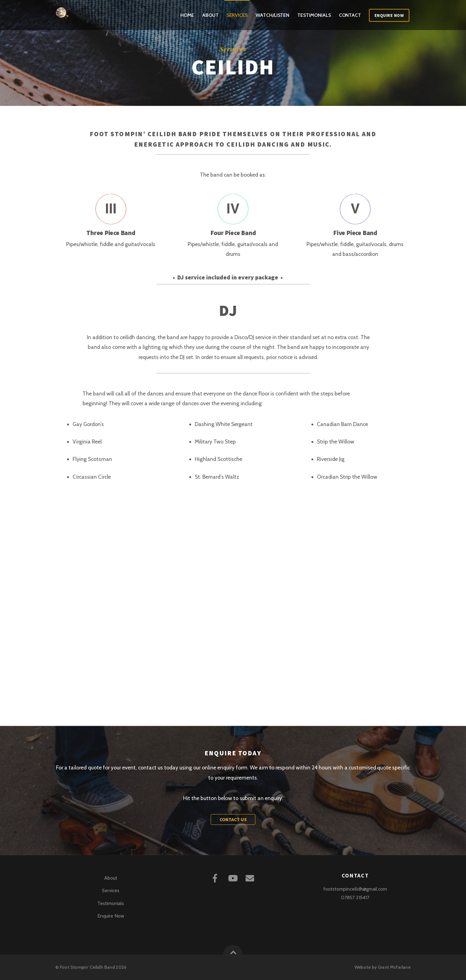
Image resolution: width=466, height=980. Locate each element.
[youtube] (233, 878)
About (210, 15)
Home (187, 15)
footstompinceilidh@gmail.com (355, 889)
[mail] (251, 878)
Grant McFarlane (394, 967)
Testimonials (314, 15)
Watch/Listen (272, 15)
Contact (350, 15)
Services (237, 15)
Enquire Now (389, 15)
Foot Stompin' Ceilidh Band (87, 967)
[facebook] (216, 878)
